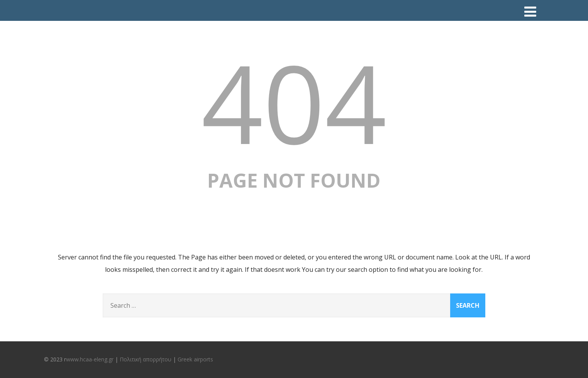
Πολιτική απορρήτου (146, 359)
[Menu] (530, 11)
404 (294, 102)
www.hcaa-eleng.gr (90, 359)
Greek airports (195, 359)
